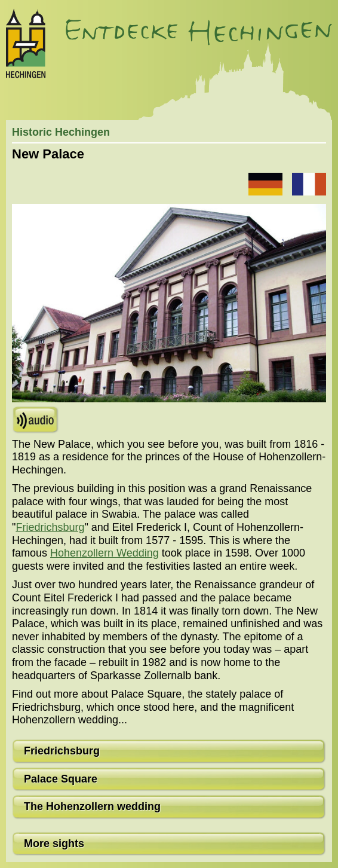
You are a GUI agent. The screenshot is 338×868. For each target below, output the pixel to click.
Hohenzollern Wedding (105, 553)
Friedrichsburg (50, 527)
